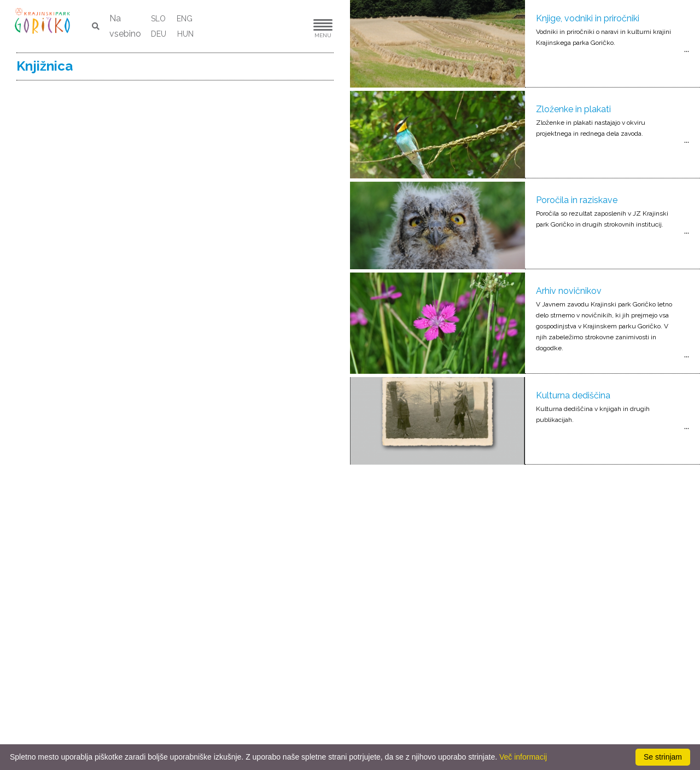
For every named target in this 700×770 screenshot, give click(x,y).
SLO (158, 19)
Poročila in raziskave (577, 200)
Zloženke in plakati (573, 109)
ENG (185, 19)
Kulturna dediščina (573, 395)
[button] (290, 27)
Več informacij (523, 757)
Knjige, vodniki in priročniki (588, 18)
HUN (185, 34)
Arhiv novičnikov (569, 291)
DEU (159, 34)
